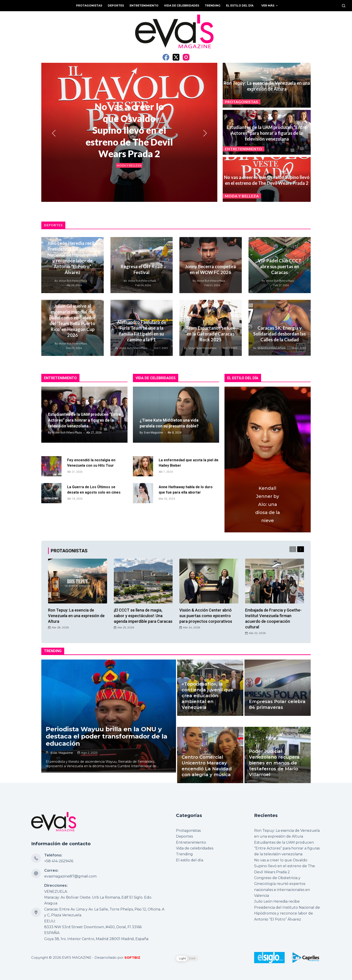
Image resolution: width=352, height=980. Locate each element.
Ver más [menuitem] (270, 6)
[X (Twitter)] (176, 57)
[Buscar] (344, 6)
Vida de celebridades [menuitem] (182, 5)
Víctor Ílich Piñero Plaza (73, 281)
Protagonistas (242, 102)
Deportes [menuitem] (116, 5)
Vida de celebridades (195, 848)
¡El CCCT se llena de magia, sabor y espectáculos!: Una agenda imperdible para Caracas (143, 616)
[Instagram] (186, 57)
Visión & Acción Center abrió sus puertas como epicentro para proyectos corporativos (206, 616)
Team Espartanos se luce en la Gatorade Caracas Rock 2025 (210, 334)
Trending (184, 854)
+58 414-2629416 (59, 861)
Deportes (184, 836)
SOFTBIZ (132, 957)
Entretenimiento (244, 149)
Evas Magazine (153, 433)
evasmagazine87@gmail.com (70, 876)
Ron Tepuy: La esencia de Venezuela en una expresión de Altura (76, 616)
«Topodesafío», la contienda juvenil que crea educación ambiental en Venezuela (207, 695)
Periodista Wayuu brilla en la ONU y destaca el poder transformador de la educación (107, 736)
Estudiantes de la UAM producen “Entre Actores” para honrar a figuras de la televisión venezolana (267, 133)
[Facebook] (166, 57)
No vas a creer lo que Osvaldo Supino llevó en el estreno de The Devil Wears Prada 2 (129, 130)
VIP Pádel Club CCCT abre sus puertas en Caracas (280, 266)
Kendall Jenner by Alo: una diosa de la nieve (268, 504)
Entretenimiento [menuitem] (144, 5)
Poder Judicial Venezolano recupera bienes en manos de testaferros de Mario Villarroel (274, 753)
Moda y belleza (129, 165)
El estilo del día (190, 860)
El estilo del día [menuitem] (240, 5)
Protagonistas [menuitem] (89, 5)
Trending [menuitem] (213, 5)
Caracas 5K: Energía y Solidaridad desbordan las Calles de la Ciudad (279, 334)
